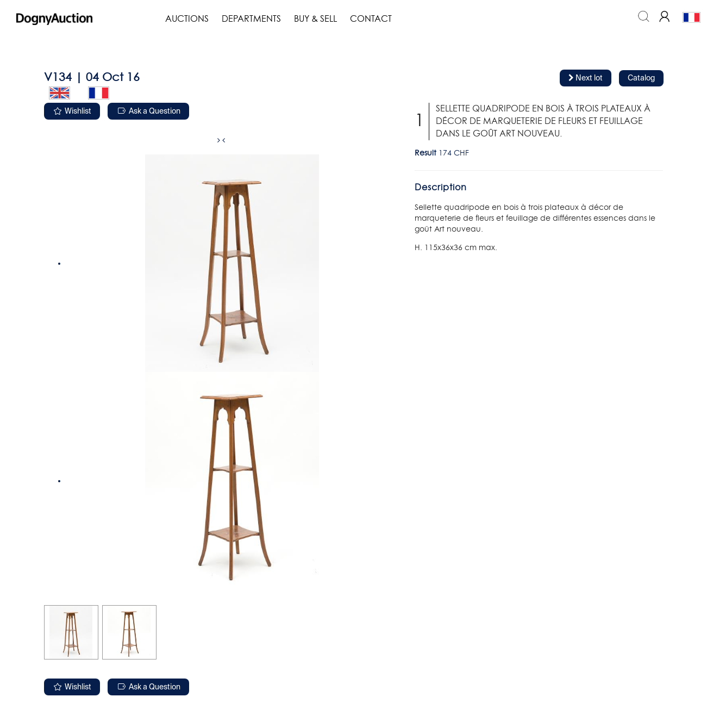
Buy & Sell (315, 19)
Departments (251, 19)
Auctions (187, 19)
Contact (371, 19)
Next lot (586, 78)
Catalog (641, 78)
